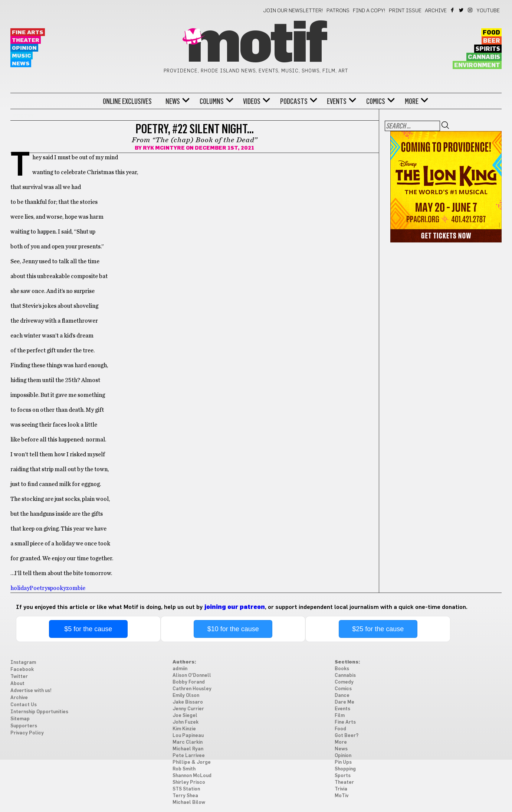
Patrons (338, 11)
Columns (212, 101)
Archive (436, 11)
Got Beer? (347, 736)
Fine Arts (28, 32)
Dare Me (344, 702)
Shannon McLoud (192, 776)
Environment (477, 65)
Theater (26, 40)
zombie (76, 588)
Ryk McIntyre (164, 148)
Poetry (39, 588)
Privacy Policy (27, 733)
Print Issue (405, 11)
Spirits (488, 49)
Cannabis (484, 57)
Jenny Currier (188, 709)
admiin (180, 669)
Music (22, 56)
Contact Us (24, 705)
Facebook (453, 10)
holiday (20, 588)
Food (491, 33)
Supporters (24, 726)
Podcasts (294, 101)
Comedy (344, 682)
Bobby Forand (189, 682)
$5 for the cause (88, 629)
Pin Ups (343, 762)
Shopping (345, 769)
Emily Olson (186, 696)
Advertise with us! (31, 691)
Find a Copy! (369, 11)
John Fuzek (186, 722)
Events (337, 101)
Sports (343, 776)
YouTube (488, 11)
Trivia (341, 789)
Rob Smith (184, 769)
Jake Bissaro (188, 702)
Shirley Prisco (189, 782)
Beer (492, 41)
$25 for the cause (378, 629)
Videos (252, 101)
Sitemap (20, 719)
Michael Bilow (189, 803)
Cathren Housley (192, 689)
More (412, 101)
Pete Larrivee (189, 756)
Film (340, 716)
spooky (57, 588)
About (17, 684)
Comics (376, 101)
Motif (256, 45)
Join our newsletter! (293, 11)
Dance (342, 696)
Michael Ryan (188, 749)
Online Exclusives (127, 101)
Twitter (462, 10)
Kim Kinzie (184, 729)
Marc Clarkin (188, 742)
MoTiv (342, 796)
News (21, 64)
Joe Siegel (185, 716)
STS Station (186, 789)
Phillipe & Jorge (192, 762)
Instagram (471, 10)
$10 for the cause (233, 629)
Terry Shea (185, 796)
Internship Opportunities (39, 712)
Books (342, 669)
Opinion (24, 48)
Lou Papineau (188, 736)
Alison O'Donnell (192, 676)
